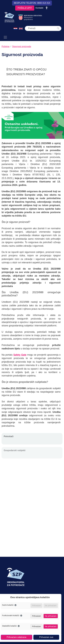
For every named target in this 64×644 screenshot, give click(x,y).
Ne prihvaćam (51, 616)
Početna (6, 46)
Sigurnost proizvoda (22, 46)
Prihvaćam (36, 616)
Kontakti (39, 8)
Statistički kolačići (11, 626)
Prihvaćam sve (46, 637)
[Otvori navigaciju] (5, 37)
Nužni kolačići (9, 605)
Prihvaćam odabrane (17, 637)
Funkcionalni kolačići (12, 615)
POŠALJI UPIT (25, 8)
